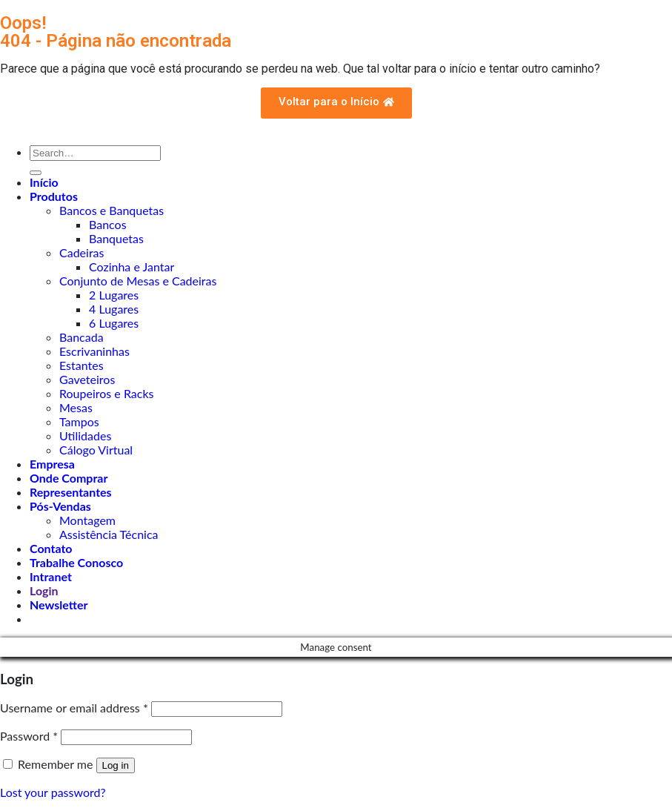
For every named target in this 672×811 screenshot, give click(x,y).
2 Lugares (114, 295)
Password (29, 736)
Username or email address (74, 708)
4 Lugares (114, 309)
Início (44, 182)
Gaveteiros (87, 379)
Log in (116, 765)
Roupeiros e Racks (106, 393)
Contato (51, 548)
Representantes (71, 492)
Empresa (52, 464)
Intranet (51, 576)
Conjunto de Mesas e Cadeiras (138, 281)
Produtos (54, 196)
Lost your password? (53, 792)
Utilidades (85, 436)
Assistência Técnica (109, 534)
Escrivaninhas (94, 351)
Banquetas (116, 238)
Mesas (76, 407)
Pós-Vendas (60, 506)
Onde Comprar (69, 478)
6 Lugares (114, 323)
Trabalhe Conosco (76, 562)
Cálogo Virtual (96, 450)
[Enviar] (36, 173)
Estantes (81, 365)
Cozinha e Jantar (132, 267)
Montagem (87, 520)
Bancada (81, 337)
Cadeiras (81, 252)
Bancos (108, 224)
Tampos (79, 421)
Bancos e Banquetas (112, 210)
